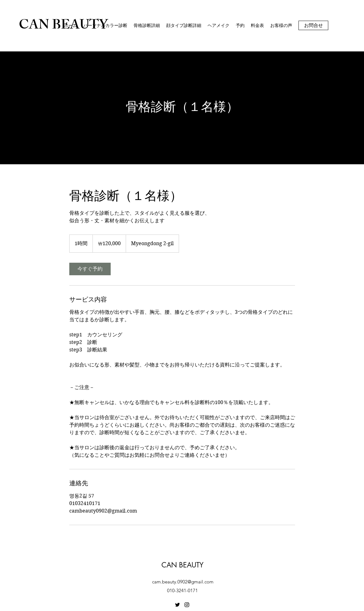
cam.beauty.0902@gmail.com (183, 582)
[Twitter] (177, 605)
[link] (90, 269)
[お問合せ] (313, 25)
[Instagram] (187, 605)
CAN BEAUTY (182, 565)
